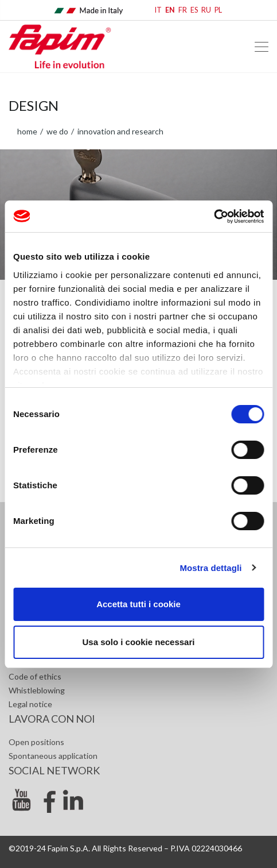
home (27, 131)
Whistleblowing (37, 690)
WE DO (56, 131)
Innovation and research (120, 131)
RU (206, 10)
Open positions (36, 742)
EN (170, 10)
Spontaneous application (53, 756)
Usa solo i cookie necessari (139, 642)
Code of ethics (35, 676)
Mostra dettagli (210, 568)
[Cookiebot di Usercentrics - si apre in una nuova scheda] (214, 217)
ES (194, 10)
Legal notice (30, 704)
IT (158, 10)
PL (218, 10)
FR (183, 10)
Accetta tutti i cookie (138, 604)
